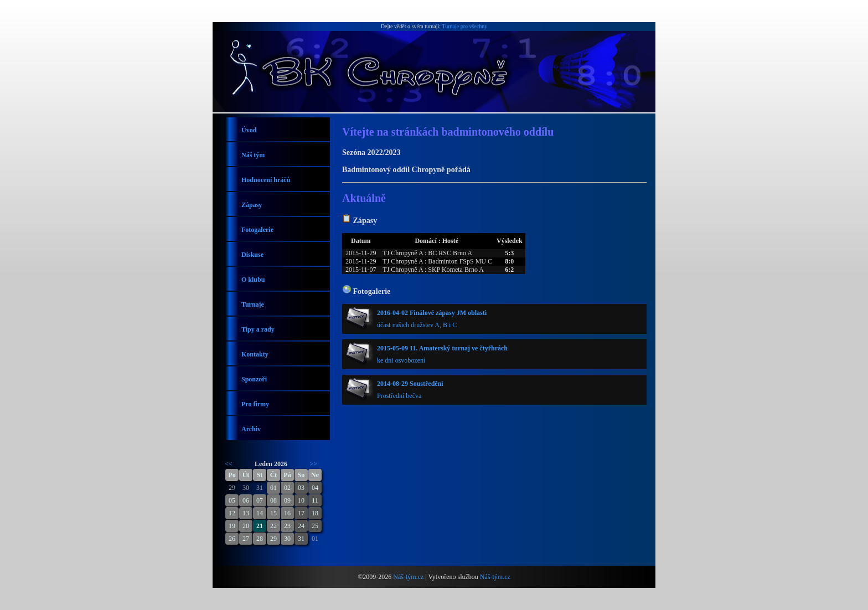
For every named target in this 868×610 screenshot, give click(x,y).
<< (229, 464)
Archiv (251, 429)
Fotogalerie (257, 230)
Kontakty (255, 354)
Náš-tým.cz (408, 577)
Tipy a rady (258, 329)
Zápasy (252, 205)
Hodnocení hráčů (266, 180)
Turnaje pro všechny (464, 26)
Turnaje (253, 304)
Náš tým (253, 155)
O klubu (253, 280)
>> (314, 464)
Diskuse (252, 255)
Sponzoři (254, 379)
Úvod (249, 130)
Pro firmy (255, 404)
